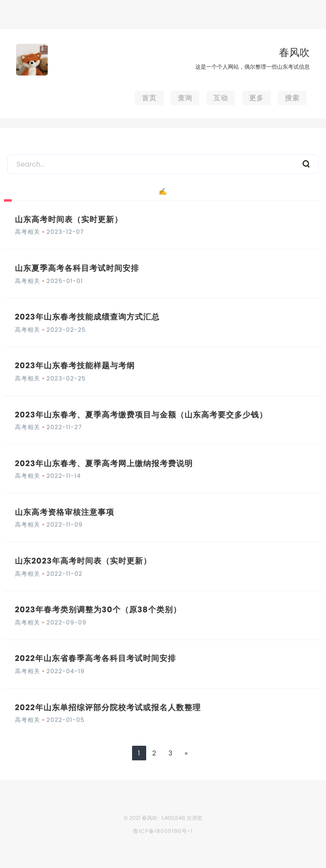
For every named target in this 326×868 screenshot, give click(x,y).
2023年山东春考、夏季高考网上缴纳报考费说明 (104, 463)
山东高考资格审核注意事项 (64, 512)
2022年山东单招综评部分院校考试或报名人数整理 (108, 708)
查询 (185, 98)
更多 (256, 98)
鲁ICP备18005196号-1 (163, 831)
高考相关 (27, 232)
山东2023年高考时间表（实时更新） (83, 561)
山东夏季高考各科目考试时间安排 (77, 268)
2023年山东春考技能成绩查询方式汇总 (87, 317)
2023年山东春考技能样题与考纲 (75, 366)
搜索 (292, 98)
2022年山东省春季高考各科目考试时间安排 (95, 658)
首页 (149, 98)
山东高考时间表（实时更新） (68, 219)
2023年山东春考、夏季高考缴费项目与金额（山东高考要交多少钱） (141, 415)
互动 (221, 98)
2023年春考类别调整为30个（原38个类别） (98, 610)
